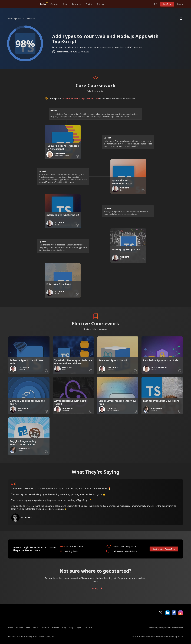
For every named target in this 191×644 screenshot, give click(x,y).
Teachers (45, 628)
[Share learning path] (181, 18)
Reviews (56, 628)
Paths (43, 4)
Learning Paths (15, 19)
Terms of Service (162, 637)
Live (28, 628)
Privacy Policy (177, 637)
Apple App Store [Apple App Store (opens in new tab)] (155, 621)
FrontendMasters (22, 4)
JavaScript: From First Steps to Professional (80, 98)
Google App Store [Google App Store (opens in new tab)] (174, 621)
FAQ (71, 628)
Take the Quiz (94, 588)
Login (180, 4)
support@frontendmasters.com (169, 628)
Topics (36, 628)
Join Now (167, 4)
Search (156, 4)
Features (77, 4)
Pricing (89, 4)
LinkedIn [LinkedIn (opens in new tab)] (167, 613)
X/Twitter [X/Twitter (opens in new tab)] (161, 613)
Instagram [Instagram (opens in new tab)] (181, 613)
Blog (65, 4)
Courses (54, 4)
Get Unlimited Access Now (164, 549)
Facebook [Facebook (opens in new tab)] (174, 613)
